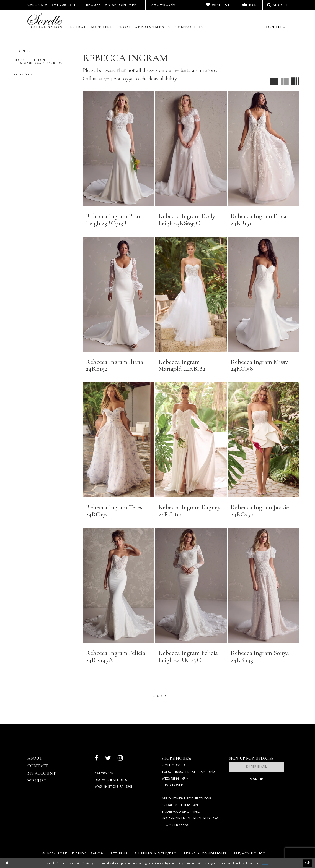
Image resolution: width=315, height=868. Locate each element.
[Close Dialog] (7, 863)
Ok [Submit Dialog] (307, 863)
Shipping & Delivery (156, 854)
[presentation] (118, 149)
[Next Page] (167, 695)
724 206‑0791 (104, 773)
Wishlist (37, 781)
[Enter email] (257, 767)
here (265, 863)
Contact (38, 766)
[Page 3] (162, 695)
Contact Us (189, 27)
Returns (119, 854)
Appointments (152, 27)
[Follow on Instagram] (120, 759)
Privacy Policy (250, 854)
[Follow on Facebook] (96, 759)
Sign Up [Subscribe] (256, 780)
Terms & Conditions (205, 854)
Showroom (163, 5)
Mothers (102, 27)
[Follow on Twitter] (108, 759)
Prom (124, 27)
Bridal (78, 27)
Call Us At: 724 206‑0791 (51, 5)
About (35, 758)
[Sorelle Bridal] (46, 21)
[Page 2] (157, 695)
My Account (42, 773)
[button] (42, 51)
